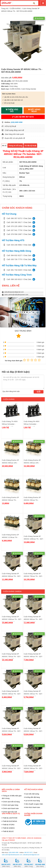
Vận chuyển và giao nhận (34, 804)
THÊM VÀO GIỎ (12, 110)
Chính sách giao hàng (10, 805)
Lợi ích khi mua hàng (32, 801)
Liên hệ (23, 117)
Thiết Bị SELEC (8, 831)
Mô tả (4, 146)
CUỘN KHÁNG (15, 8)
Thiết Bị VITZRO (8, 825)
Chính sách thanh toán (10, 808)
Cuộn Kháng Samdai (29, 89)
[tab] (4, 146)
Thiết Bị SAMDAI (8, 828)
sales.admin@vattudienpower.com (16, 295)
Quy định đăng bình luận (11, 391)
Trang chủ (5, 8)
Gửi (39, 392)
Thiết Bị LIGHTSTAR (10, 818)
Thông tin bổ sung (15, 146)
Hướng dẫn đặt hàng (32, 797)
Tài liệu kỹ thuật (30, 146)
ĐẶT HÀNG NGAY (34, 110)
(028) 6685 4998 (17, 122)
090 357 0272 (28, 852)
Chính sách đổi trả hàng (11, 802)
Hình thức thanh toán (32, 807)
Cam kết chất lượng (32, 794)
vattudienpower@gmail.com (14, 292)
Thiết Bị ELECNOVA (9, 821)
